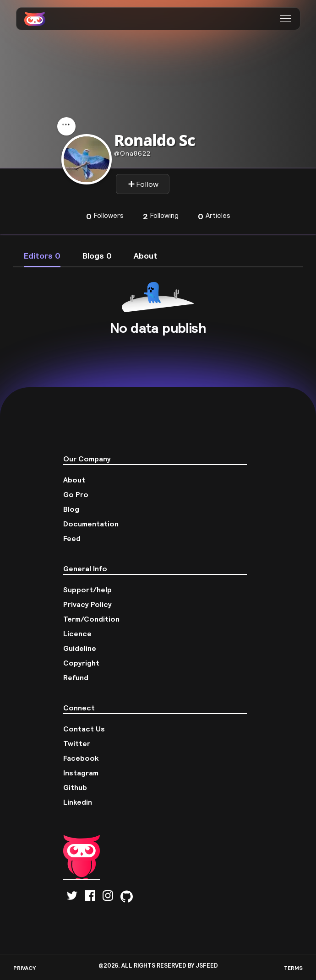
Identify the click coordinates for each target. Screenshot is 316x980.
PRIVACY (25, 968)
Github (75, 787)
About (74, 480)
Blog (71, 509)
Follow (143, 184)
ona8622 (132, 153)
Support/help (87, 590)
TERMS (293, 968)
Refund (76, 677)
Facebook (81, 758)
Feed (72, 538)
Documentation (91, 524)
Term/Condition (91, 619)
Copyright (81, 663)
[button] (286, 19)
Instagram (81, 773)
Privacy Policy (87, 604)
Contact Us (84, 729)
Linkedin (78, 802)
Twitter (77, 743)
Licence (77, 633)
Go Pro (76, 494)
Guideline (80, 648)
